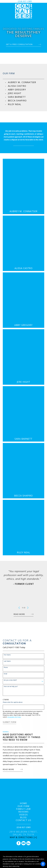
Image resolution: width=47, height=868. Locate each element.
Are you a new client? (10, 680)
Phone (6, 667)
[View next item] (28, 608)
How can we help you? (11, 687)
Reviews (24, 812)
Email (5, 674)
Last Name (7, 661)
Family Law (24, 809)
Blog (23, 817)
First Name (7, 655)
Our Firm (23, 806)
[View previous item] (19, 608)
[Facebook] (19, 843)
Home (23, 803)
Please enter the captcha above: (13, 702)
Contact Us (23, 820)
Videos (24, 815)
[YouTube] (23, 843)
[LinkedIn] (28, 843)
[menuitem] (26, 82)
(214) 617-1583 (25, 1)
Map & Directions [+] (23, 837)
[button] (43, 864)
